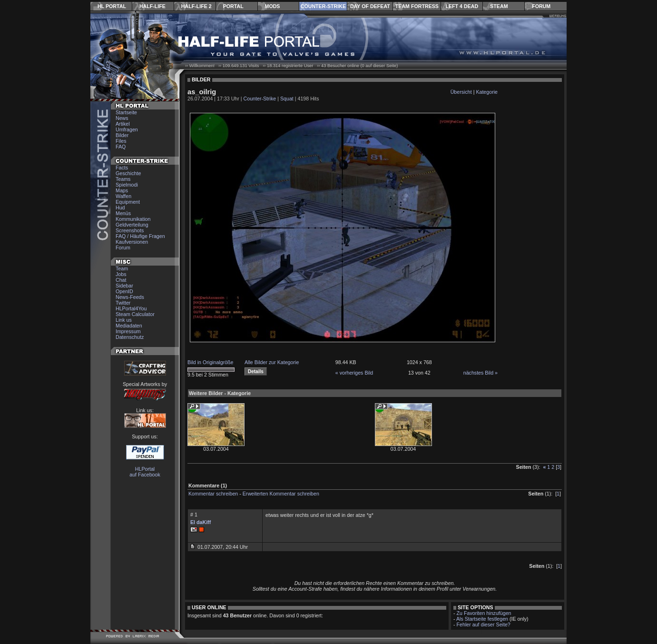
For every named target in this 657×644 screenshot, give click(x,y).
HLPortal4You (131, 308)
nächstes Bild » (480, 373)
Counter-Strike (323, 6)
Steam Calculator (135, 314)
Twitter (123, 303)
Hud (120, 208)
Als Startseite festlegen (482, 619)
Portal (233, 6)
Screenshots (130, 230)
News (122, 118)
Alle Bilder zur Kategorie (272, 362)
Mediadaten (129, 326)
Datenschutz (130, 337)
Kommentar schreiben (213, 494)
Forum (541, 6)
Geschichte (128, 173)
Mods (273, 6)
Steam (499, 6)
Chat (121, 280)
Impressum (128, 331)
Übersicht (461, 92)
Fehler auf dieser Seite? (484, 624)
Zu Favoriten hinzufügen (484, 613)
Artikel (123, 124)
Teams (123, 179)
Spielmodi (127, 185)
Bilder (122, 135)
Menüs (123, 213)
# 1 (194, 515)
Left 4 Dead (462, 6)
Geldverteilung (132, 225)
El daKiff (201, 522)
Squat (287, 99)
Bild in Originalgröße (211, 362)
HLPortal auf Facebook (145, 472)
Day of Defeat (370, 6)
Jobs (121, 274)
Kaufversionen (132, 242)
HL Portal (112, 6)
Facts (122, 168)
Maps (122, 190)
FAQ (121, 147)
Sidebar (124, 286)
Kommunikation (133, 219)
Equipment (128, 202)
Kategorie (487, 92)
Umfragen (127, 129)
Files (121, 141)
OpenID (124, 291)
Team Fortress (417, 6)
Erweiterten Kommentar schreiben (281, 494)
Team (122, 268)
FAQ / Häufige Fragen (140, 236)
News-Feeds (130, 297)
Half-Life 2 (196, 6)
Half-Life (152, 6)
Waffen (123, 196)
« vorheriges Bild (354, 373)
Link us (124, 320)
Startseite (126, 112)
